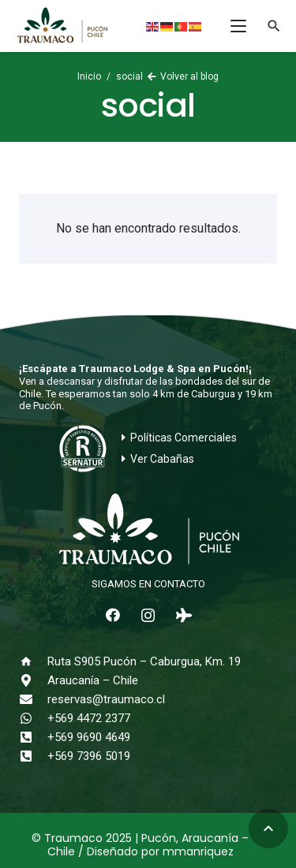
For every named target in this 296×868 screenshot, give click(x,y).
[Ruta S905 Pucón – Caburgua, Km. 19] (33, 661)
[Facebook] (112, 615)
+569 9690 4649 (89, 737)
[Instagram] (148, 615)
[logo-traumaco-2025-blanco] (148, 531)
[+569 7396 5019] (33, 756)
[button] (238, 26)
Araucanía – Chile (93, 680)
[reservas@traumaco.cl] (33, 699)
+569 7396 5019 (89, 756)
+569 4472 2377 (89, 718)
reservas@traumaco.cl (106, 699)
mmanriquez (198, 851)
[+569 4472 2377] (33, 718)
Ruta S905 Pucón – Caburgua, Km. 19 (144, 661)
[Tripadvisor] (184, 615)
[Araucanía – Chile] (33, 680)
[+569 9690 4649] (33, 737)
